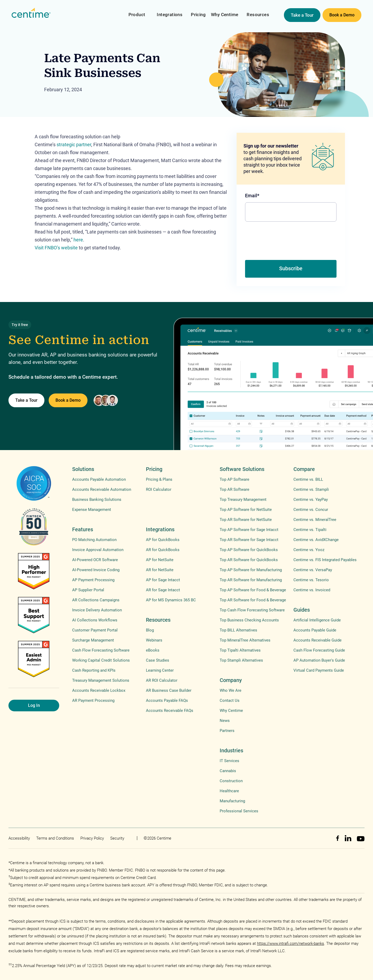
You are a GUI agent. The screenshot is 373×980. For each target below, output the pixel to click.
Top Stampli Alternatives (241, 660)
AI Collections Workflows (95, 620)
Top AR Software (234, 489)
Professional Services (239, 811)
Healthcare (229, 791)
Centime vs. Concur (311, 510)
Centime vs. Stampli (311, 489)
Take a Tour (302, 15)
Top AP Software (234, 479)
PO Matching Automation (94, 540)
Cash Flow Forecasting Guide (319, 650)
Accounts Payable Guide (315, 630)
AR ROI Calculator (162, 680)
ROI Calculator (159, 489)
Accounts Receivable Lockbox (99, 690)
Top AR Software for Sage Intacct (249, 540)
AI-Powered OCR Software (95, 560)
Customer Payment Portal (95, 630)
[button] (137, 11)
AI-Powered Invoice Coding (96, 570)
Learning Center (160, 670)
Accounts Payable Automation (99, 479)
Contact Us (230, 700)
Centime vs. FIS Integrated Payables (325, 560)
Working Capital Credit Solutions (101, 660)
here (78, 240)
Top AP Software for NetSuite (246, 510)
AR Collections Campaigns (96, 600)
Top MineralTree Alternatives (245, 640)
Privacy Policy (92, 838)
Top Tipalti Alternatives (240, 650)
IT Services (229, 761)
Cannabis (228, 771)
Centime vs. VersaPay (313, 570)
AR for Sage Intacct (163, 590)
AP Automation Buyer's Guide (319, 660)
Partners (227, 731)
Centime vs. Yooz (309, 550)
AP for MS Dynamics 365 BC (171, 600)
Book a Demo (342, 15)
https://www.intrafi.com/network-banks (291, 944)
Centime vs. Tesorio (311, 580)
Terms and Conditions (55, 838)
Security (117, 838)
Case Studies (158, 660)
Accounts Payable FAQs (167, 700)
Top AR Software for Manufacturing (251, 580)
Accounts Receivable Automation (102, 489)
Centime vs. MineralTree (315, 520)
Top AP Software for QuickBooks (249, 550)
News (225, 721)
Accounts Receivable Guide (317, 640)
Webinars (154, 640)
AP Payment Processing (93, 580)
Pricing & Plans (159, 479)
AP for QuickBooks (163, 540)
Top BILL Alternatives (238, 630)
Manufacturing (232, 801)
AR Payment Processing (93, 700)
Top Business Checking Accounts (249, 620)
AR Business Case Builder (169, 690)
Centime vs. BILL (308, 479)
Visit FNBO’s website (56, 248)
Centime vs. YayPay (311, 500)
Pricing (198, 15)
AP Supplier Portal (88, 590)
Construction (231, 781)
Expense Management (92, 510)
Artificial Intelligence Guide (317, 620)
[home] (31, 13)
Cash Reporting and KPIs (94, 670)
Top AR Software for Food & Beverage (253, 600)
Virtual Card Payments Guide (319, 670)
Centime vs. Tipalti (310, 530)
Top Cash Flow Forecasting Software (252, 610)
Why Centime (225, 15)
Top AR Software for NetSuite (246, 520)
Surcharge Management (93, 640)
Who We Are (231, 690)
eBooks (153, 650)
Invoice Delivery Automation (97, 610)
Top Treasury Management (243, 500)
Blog (150, 630)
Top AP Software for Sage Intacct (249, 530)
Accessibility (19, 838)
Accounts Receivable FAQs (170, 711)
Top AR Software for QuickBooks (249, 560)
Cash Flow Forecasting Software (101, 650)
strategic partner (74, 145)
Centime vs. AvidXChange (316, 540)
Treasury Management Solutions (101, 680)
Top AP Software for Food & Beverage (253, 590)
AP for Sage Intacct (163, 580)
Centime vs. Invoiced (312, 590)
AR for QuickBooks (163, 550)
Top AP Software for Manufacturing (251, 570)
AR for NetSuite (160, 570)
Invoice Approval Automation (98, 550)
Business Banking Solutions (97, 500)
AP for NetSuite (160, 560)
